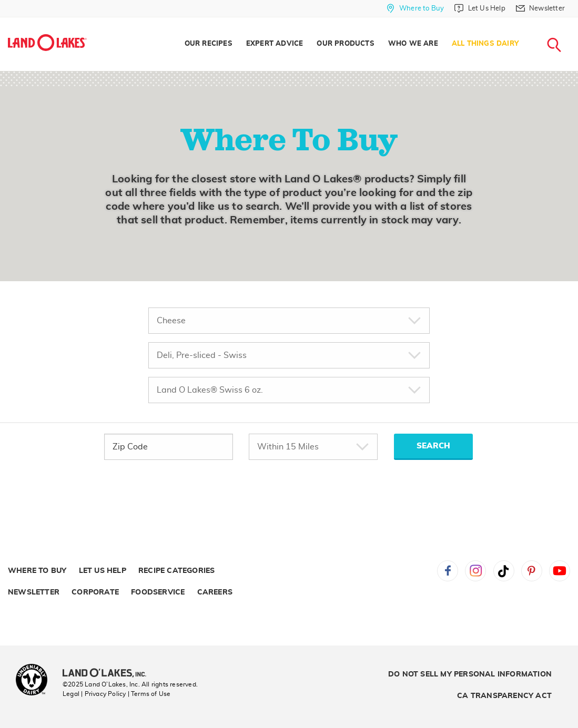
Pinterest (532, 571)
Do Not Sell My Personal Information (470, 674)
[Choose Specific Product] (289, 390)
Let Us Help (103, 571)
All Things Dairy (485, 44)
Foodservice (158, 592)
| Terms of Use (149, 694)
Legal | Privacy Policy (94, 694)
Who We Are (413, 44)
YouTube (560, 571)
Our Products (345, 44)
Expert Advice (275, 44)
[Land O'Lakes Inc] (109, 674)
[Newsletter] (540, 8)
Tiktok (504, 571)
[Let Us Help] (480, 8)
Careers (215, 592)
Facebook (448, 571)
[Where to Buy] (415, 8)
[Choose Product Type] (289, 321)
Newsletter (34, 592)
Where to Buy (37, 571)
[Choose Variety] (289, 355)
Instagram (475, 571)
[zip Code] (169, 447)
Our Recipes (209, 44)
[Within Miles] (313, 447)
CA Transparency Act (504, 696)
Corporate (95, 592)
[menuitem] (209, 44)
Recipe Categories (176, 571)
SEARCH (433, 446)
